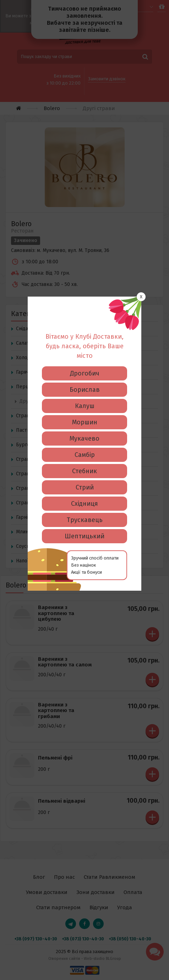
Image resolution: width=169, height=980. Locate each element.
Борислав (85, 280)
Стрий (85, 378)
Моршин (85, 313)
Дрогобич (85, 264)
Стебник (84, 362)
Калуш (85, 297)
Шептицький (84, 427)
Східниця (84, 394)
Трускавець (85, 411)
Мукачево (84, 329)
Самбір (85, 345)
